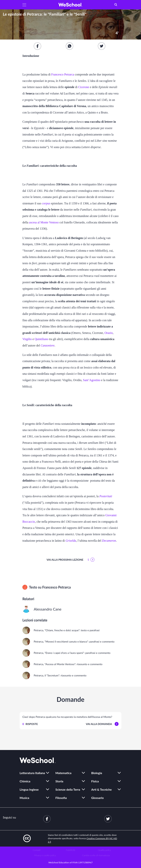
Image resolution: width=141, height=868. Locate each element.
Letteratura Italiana (32, 773)
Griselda (71, 541)
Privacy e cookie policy (45, 855)
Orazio (109, 333)
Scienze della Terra (68, 789)
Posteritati (106, 496)
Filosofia (61, 798)
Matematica (63, 773)
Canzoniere (48, 345)
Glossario (97, 798)
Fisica (95, 781)
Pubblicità (71, 850)
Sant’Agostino (92, 380)
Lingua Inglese (29, 789)
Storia (59, 781)
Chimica (25, 781)
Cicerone (84, 87)
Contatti (37, 850)
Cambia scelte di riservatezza (96, 855)
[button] (24, 5)
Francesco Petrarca (63, 74)
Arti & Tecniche (102, 789)
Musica (24, 798)
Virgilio (27, 339)
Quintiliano (42, 339)
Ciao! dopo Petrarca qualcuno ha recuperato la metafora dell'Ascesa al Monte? (67, 717)
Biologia (97, 773)
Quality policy (104, 850)
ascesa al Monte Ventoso (44, 222)
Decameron (109, 541)
